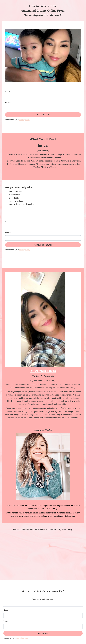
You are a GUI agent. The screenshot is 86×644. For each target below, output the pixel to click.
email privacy (24, 120)
